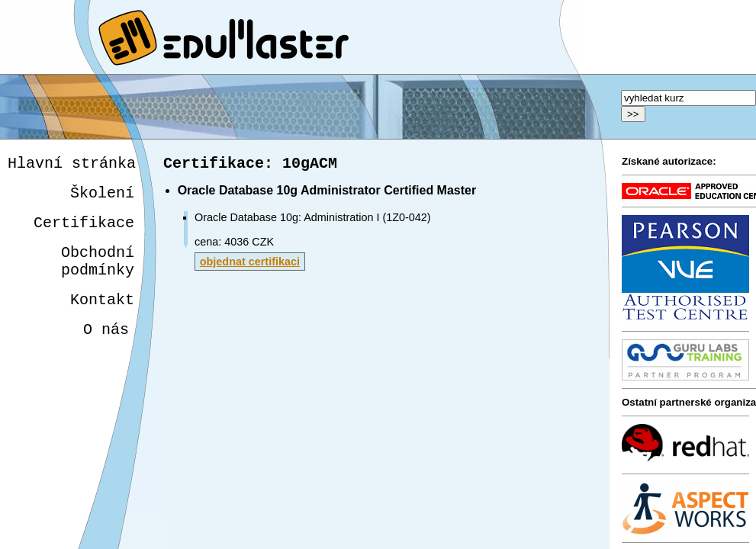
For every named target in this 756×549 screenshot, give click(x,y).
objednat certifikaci (250, 265)
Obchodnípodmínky (98, 274)
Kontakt (100, 317)
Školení (102, 198)
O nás (103, 350)
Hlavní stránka (72, 165)
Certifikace (84, 231)
